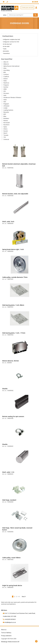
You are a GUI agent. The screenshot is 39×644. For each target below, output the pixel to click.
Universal (6, 139)
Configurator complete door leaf (11, 39)
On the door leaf (7, 44)
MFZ (5, 114)
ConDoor (6, 74)
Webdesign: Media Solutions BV (10, 642)
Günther (6, 87)
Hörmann (6, 93)
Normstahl (7, 123)
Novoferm (6, 125)
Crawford (6, 77)
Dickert (6, 79)
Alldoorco (6, 64)
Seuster (6, 131)
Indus (5, 100)
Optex (5, 127)
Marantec (6, 112)
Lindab (5, 108)
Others (5, 129)
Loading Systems (8, 110)
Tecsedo (6, 135)
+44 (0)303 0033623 (9, 619)
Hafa (5, 95)
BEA (5, 72)
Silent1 (5, 133)
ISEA (5, 102)
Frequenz (6, 85)
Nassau (6, 121)
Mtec (5, 116)
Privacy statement (6, 636)
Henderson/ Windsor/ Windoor (12, 97)
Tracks (5, 49)
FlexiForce (6, 83)
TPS (5, 137)
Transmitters (6, 53)
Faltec (5, 81)
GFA (5, 91)
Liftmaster (6, 106)
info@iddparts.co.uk (9, 622)
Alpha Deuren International (11, 66)
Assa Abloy (7, 70)
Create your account (27, 7)
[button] (36, 9)
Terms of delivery (6, 633)
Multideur (6, 118)
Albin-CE (6, 62)
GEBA (5, 89)
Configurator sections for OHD (11, 42)
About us (4, 630)
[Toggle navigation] (4, 15)
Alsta (5, 68)
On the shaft (6, 46)
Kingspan (6, 104)
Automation (6, 51)
